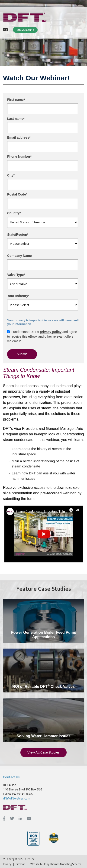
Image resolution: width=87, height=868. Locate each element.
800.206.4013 (25, 30)
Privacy (7, 864)
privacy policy (51, 332)
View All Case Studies (43, 752)
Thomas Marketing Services (66, 864)
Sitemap (21, 864)
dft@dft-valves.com (17, 798)
